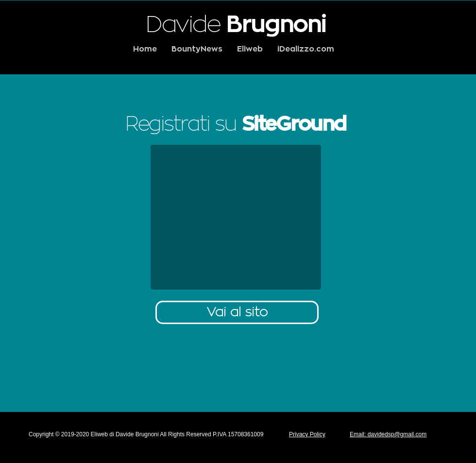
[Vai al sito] (237, 312)
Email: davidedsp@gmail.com (388, 434)
